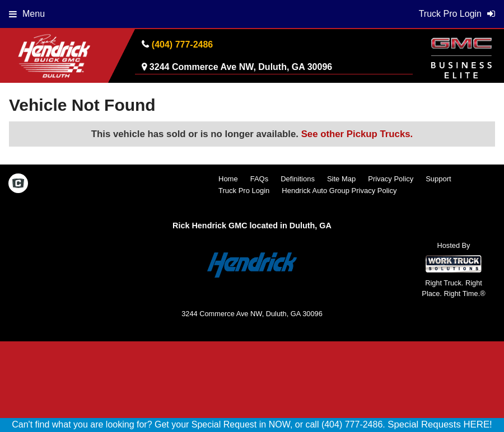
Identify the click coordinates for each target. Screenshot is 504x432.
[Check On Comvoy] (18, 185)
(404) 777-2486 (182, 44)
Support (438, 179)
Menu (27, 14)
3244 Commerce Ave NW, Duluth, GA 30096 (241, 67)
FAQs (260, 179)
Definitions (298, 179)
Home (228, 179)
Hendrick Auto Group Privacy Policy (339, 191)
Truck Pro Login (244, 191)
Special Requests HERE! (440, 424)
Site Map (341, 179)
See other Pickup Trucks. (357, 134)
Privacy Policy (391, 179)
